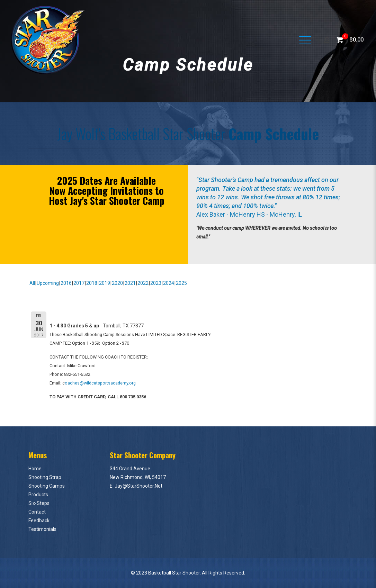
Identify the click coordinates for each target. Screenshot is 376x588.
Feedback (39, 521)
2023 (156, 283)
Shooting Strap (45, 477)
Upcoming (48, 283)
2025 (181, 283)
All (32, 283)
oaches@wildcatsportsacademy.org (100, 383)
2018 (92, 283)
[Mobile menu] (303, 40)
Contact (37, 512)
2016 (66, 283)
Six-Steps (39, 503)
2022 (143, 283)
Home (35, 469)
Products (38, 495)
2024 (169, 283)
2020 (117, 283)
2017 (79, 283)
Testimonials (42, 529)
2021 (130, 283)
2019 (105, 283)
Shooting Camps (47, 486)
